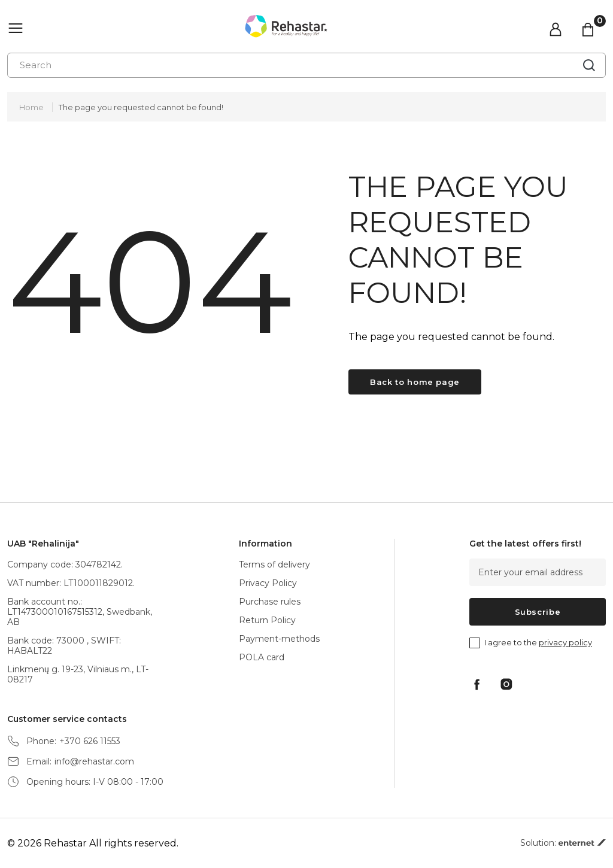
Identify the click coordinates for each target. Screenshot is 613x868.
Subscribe (538, 612)
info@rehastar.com (94, 762)
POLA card (262, 657)
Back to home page (415, 382)
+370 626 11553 (90, 741)
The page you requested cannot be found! (141, 107)
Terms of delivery (274, 564)
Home (31, 107)
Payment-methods (279, 639)
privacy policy (565, 642)
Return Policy (267, 620)
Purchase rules (270, 602)
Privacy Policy (268, 583)
